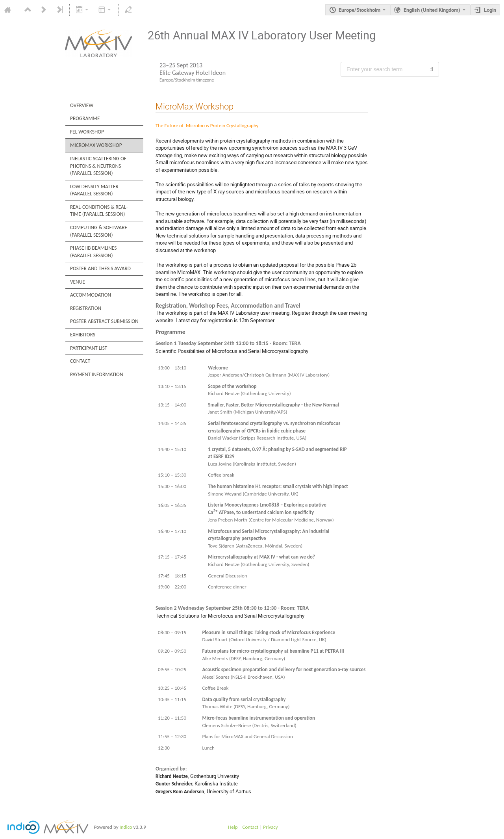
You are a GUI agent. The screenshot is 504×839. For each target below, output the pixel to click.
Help (233, 827)
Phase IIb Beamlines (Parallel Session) (93, 252)
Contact (80, 361)
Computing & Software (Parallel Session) (99, 231)
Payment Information (97, 374)
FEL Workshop (87, 132)
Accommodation (91, 295)
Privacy (271, 827)
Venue (78, 282)
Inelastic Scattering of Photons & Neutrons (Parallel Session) (98, 166)
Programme (85, 118)
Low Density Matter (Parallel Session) (94, 190)
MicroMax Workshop (96, 145)
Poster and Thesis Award (100, 268)
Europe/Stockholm (359, 10)
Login (490, 10)
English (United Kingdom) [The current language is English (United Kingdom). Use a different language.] (432, 10)
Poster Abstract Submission (104, 321)
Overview (82, 105)
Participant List (89, 348)
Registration (86, 308)
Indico (126, 827)
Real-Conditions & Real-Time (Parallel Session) (99, 211)
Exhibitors (83, 335)
